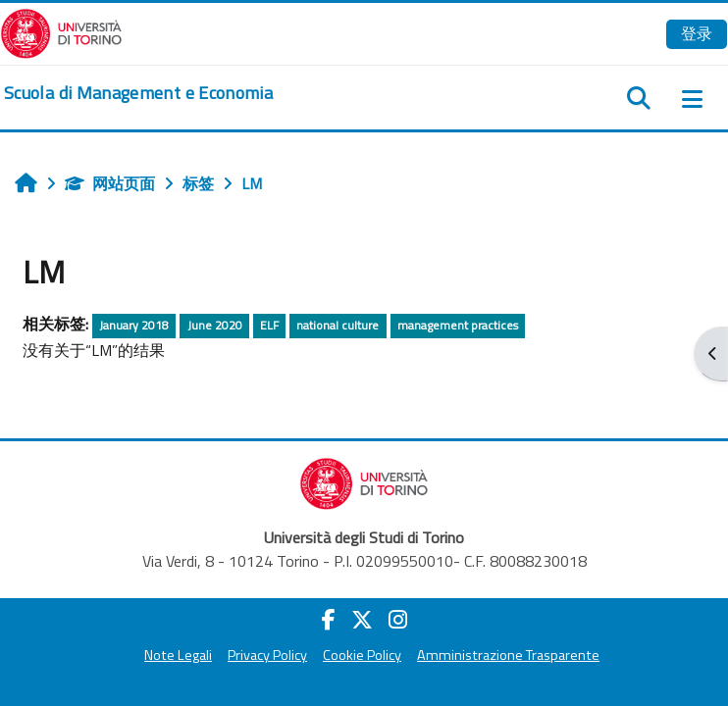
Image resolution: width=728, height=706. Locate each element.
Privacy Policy (267, 655)
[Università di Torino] (61, 31)
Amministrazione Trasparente (508, 655)
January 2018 (134, 325)
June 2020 (215, 325)
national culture (338, 325)
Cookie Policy (362, 655)
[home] (138, 93)
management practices (458, 325)
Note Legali (178, 655)
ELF (269, 325)
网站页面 (110, 183)
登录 (697, 33)
